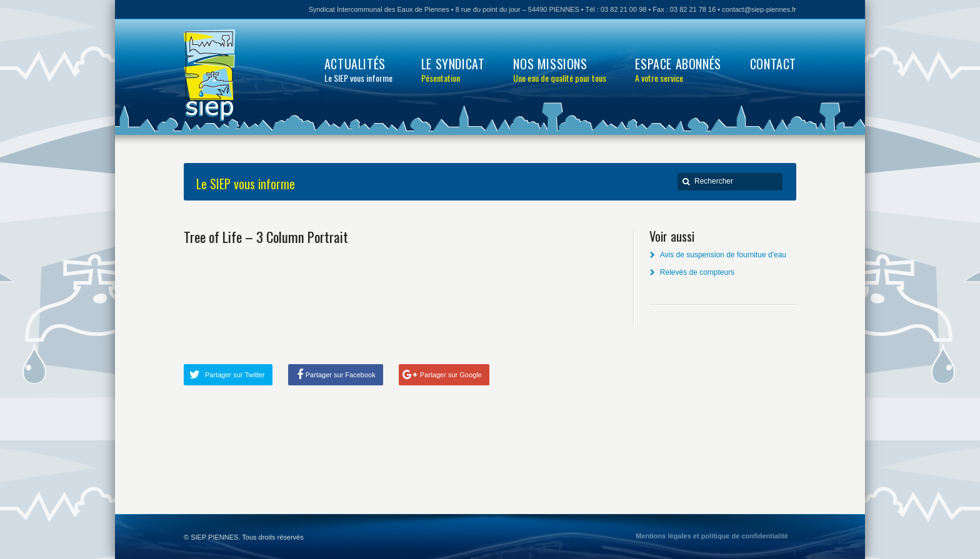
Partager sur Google (451, 375)
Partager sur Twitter (235, 375)
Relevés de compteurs (697, 272)
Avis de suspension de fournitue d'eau (723, 255)
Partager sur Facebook (341, 375)
